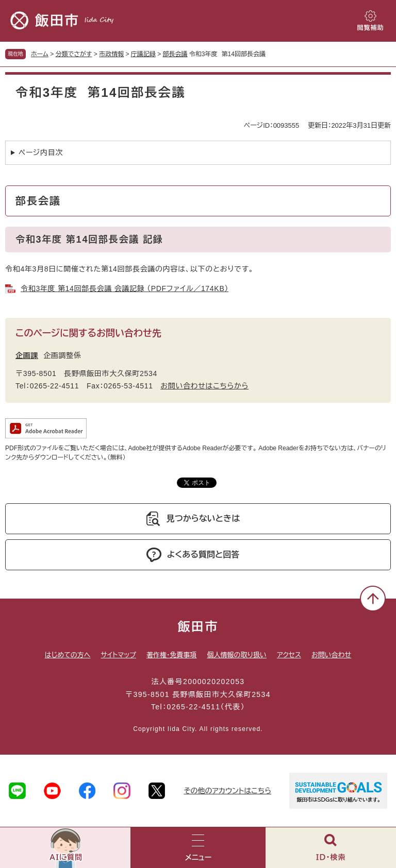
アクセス (289, 655)
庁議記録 (143, 54)
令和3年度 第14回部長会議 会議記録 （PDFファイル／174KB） (125, 288)
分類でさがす (74, 54)
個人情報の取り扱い (236, 655)
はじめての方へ (68, 655)
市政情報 (111, 54)
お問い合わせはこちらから (204, 386)
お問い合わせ (331, 655)
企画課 (27, 355)
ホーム (40, 54)
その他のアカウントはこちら (227, 791)
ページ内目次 (41, 152)
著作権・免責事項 (172, 655)
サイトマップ (119, 655)
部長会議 (175, 54)
